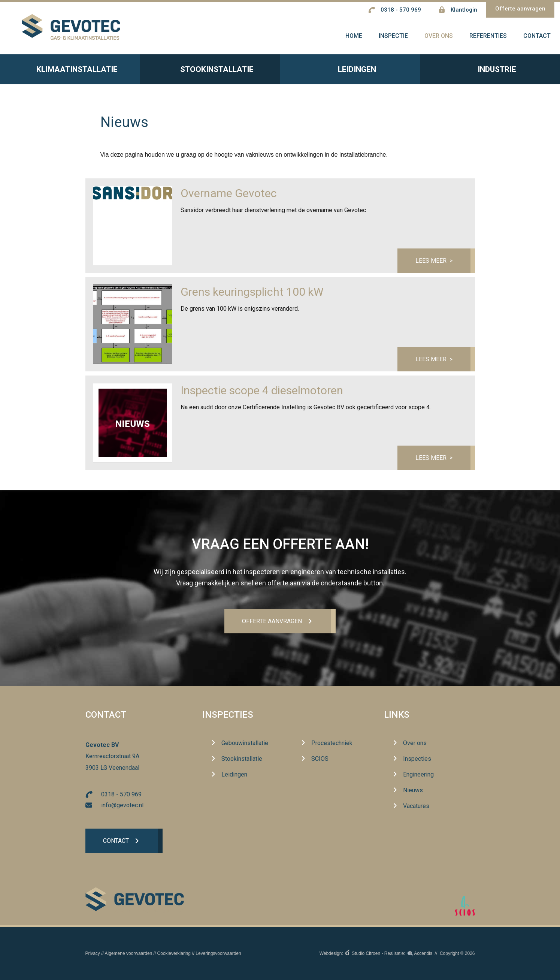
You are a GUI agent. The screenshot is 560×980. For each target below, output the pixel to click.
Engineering (418, 775)
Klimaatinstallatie (70, 72)
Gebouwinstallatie (245, 743)
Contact (116, 841)
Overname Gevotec (229, 195)
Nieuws (413, 791)
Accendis (423, 953)
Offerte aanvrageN (272, 621)
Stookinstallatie (210, 72)
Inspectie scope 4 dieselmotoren (262, 392)
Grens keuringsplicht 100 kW (252, 294)
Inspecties (228, 715)
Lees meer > (434, 262)
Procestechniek (332, 743)
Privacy (93, 953)
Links (397, 715)
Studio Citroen (366, 953)
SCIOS (320, 759)
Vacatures (416, 806)
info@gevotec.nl (122, 805)
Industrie (490, 72)
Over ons (415, 743)
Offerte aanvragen (520, 9)
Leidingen (350, 72)
